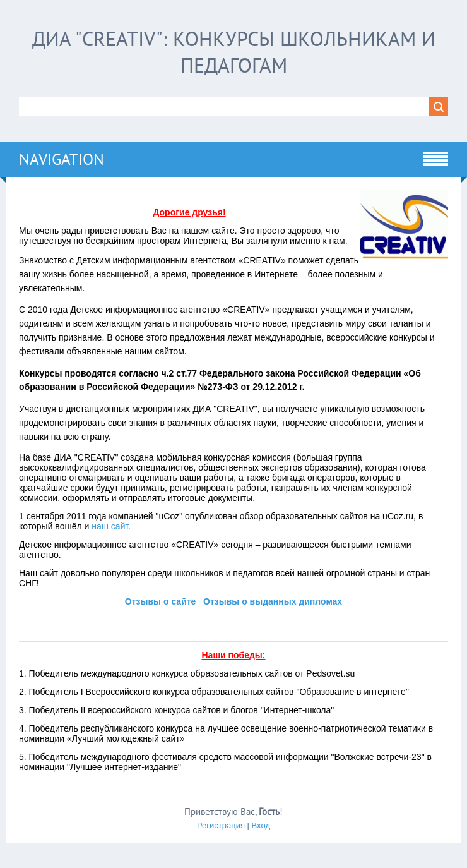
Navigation (62, 159)
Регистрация (221, 825)
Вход (261, 825)
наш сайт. (111, 526)
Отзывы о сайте (161, 601)
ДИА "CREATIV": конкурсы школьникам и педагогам (234, 52)
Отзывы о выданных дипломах (273, 601)
